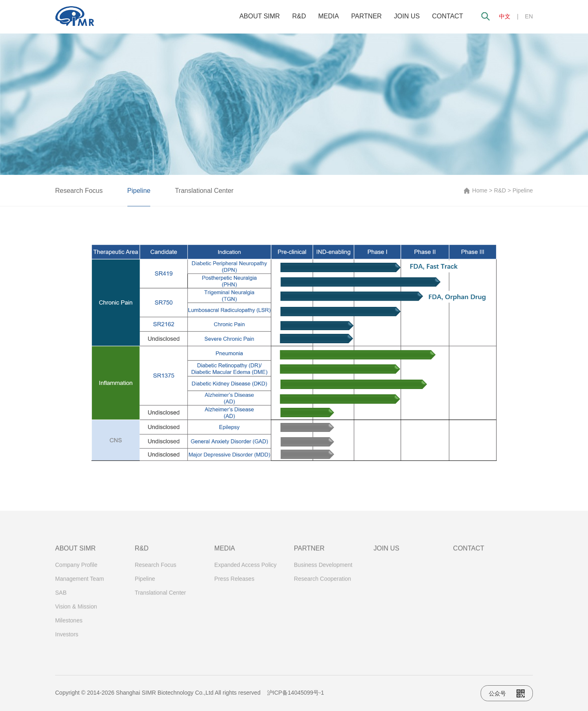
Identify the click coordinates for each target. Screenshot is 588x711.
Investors (67, 638)
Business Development (323, 569)
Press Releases (234, 583)
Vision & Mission (76, 610)
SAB (61, 597)
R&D (299, 16)
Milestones (69, 624)
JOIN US (407, 16)
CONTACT (448, 16)
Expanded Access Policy (246, 569)
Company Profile (76, 569)
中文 (505, 16)
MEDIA (329, 16)
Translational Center (204, 191)
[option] (294, 104)
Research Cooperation (323, 583)
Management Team (80, 583)
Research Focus (79, 191)
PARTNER (366, 16)
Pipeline (139, 191)
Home (480, 190)
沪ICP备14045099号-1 (296, 693)
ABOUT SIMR (259, 16)
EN (529, 16)
